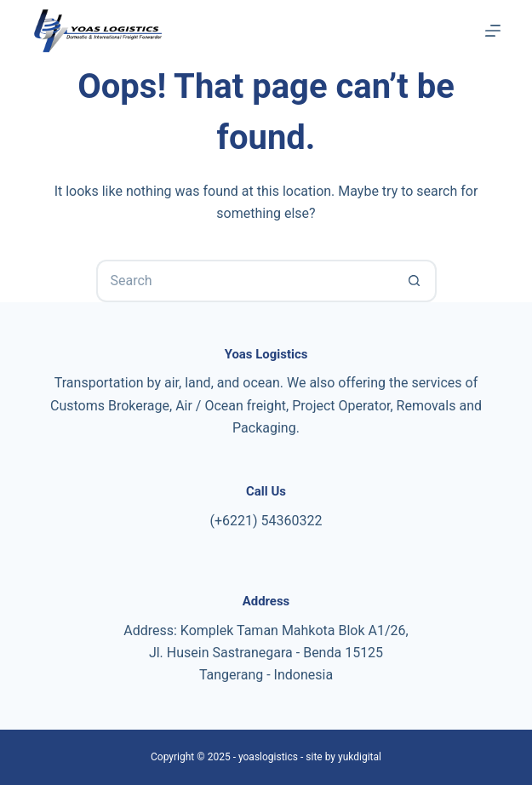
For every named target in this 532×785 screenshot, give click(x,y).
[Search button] (415, 281)
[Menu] (493, 31)
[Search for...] (245, 281)
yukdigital (360, 757)
